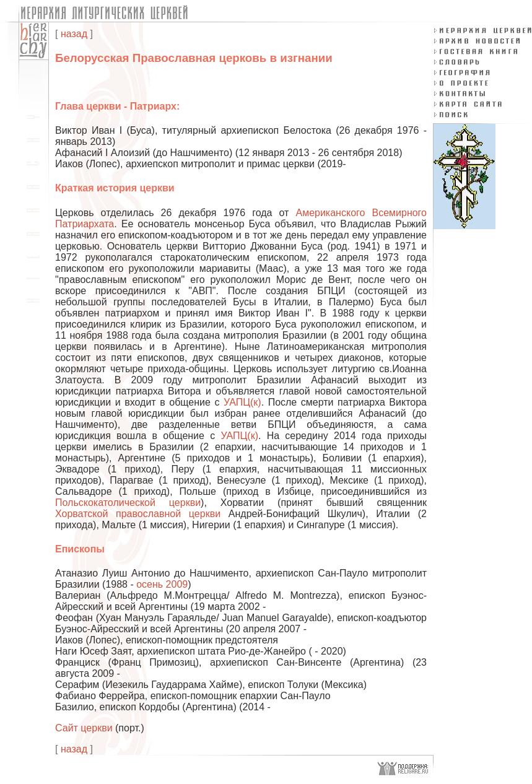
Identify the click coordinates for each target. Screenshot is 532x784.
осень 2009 (162, 584)
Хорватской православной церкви (138, 514)
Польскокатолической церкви (128, 503)
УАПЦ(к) (242, 402)
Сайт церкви (84, 728)
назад (74, 34)
